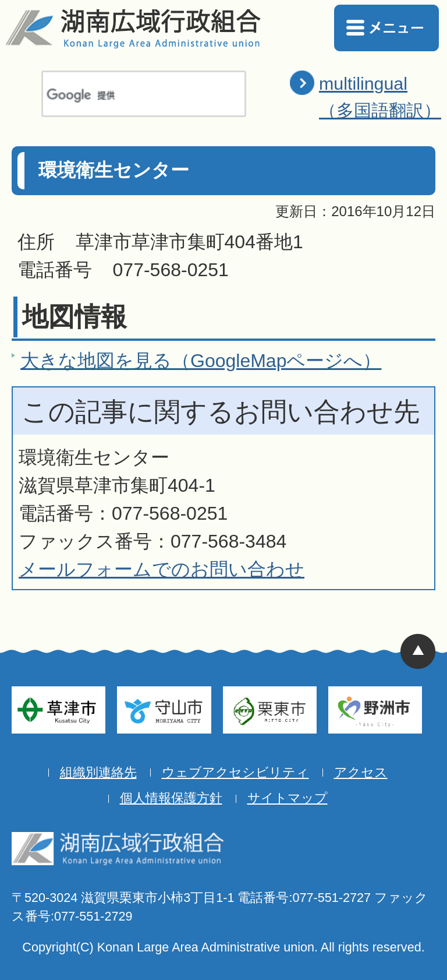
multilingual (380, 98)
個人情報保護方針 (171, 798)
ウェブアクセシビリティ (235, 772)
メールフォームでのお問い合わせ (162, 569)
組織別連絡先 (98, 772)
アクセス (361, 772)
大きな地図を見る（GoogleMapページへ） (201, 361)
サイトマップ (288, 798)
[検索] (129, 96)
